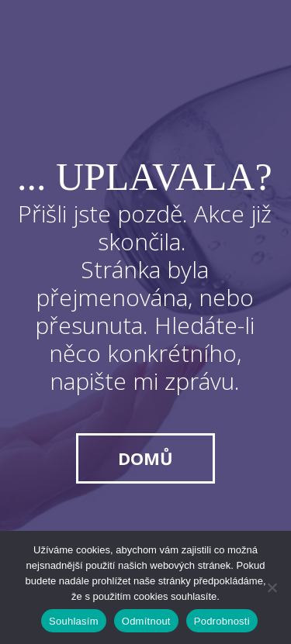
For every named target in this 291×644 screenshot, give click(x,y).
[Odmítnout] (272, 587)
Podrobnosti (222, 621)
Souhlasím (74, 621)
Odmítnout (146, 621)
